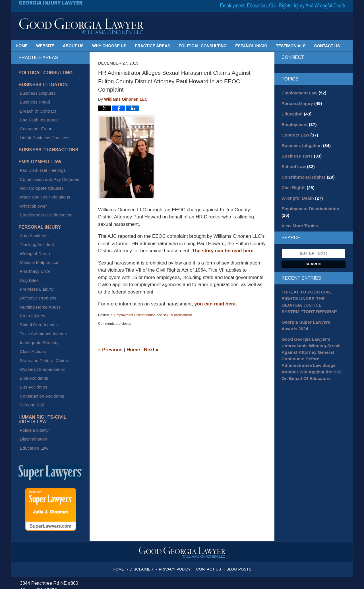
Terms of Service (153, 556)
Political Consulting (203, 46)
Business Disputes (35, 90)
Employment (298, 123)
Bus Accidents (31, 315)
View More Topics (298, 212)
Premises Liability (34, 243)
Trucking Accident (34, 210)
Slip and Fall (29, 328)
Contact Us (327, 46)
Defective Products (35, 249)
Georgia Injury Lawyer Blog (81, 26)
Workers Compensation (39, 302)
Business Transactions (45, 134)
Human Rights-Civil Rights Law (48, 341)
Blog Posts (235, 481)
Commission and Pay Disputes (46, 159)
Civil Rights (297, 182)
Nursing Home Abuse (37, 256)
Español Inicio (251, 46)
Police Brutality (32, 350)
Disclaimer (146, 481)
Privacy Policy (176, 481)
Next (151, 350)
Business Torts (300, 152)
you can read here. (216, 304)
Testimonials (291, 46)
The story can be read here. (223, 251)
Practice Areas (152, 46)
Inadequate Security (36, 282)
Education (295, 113)
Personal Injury (37, 196)
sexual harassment (178, 315)
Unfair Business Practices (41, 124)
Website (45, 46)
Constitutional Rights (306, 172)
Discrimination (31, 357)
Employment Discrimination (135, 315)
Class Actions (30, 289)
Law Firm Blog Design (317, 582)
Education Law (32, 363)
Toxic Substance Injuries (40, 276)
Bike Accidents (31, 309)
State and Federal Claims (41, 295)
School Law (297, 162)
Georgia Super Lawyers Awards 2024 (311, 303)
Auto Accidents (32, 203)
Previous (110, 350)
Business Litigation (40, 84)
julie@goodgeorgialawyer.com (64, 524)
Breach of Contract (35, 104)
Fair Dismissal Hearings (40, 152)
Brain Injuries (30, 263)
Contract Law (298, 133)
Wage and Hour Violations (42, 172)
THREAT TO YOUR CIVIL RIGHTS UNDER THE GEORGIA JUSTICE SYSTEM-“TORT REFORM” (313, 284)
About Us (73, 46)
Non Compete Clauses (39, 166)
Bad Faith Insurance (36, 110)
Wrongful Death (32, 216)
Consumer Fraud (33, 117)
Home (22, 46)
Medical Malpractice (36, 223)
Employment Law (38, 145)
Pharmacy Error (32, 230)
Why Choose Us (109, 46)
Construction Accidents (39, 322)
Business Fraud (32, 97)
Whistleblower (31, 179)
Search (314, 250)
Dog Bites (27, 236)
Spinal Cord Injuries (36, 269)
